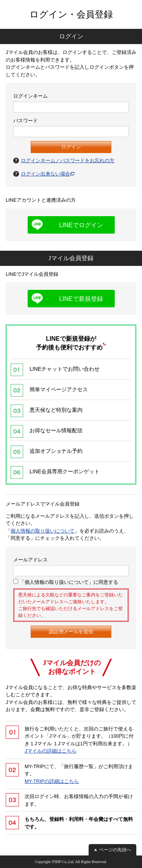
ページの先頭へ (115, 850)
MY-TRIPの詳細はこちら (52, 781)
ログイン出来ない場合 (45, 174)
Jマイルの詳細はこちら (51, 751)
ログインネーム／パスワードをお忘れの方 (68, 160)
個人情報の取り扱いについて (43, 531)
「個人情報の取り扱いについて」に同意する (66, 582)
